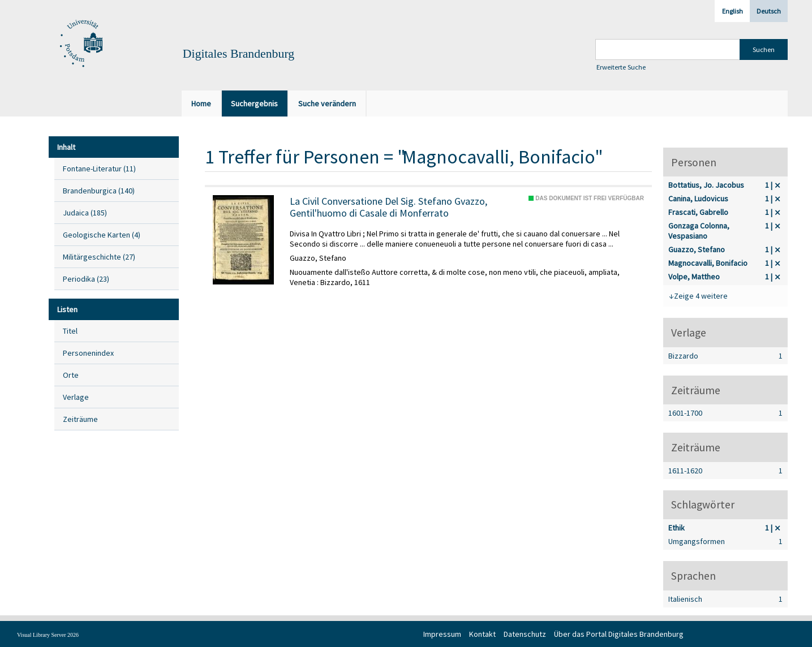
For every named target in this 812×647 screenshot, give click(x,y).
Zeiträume (80, 419)
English (732, 11)
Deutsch (769, 11)
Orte (71, 375)
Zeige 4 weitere (701, 296)
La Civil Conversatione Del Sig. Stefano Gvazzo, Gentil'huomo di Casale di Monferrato (388, 207)
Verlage (76, 397)
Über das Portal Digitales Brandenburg (619, 634)
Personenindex (88, 353)
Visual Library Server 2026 (48, 635)
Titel (70, 331)
